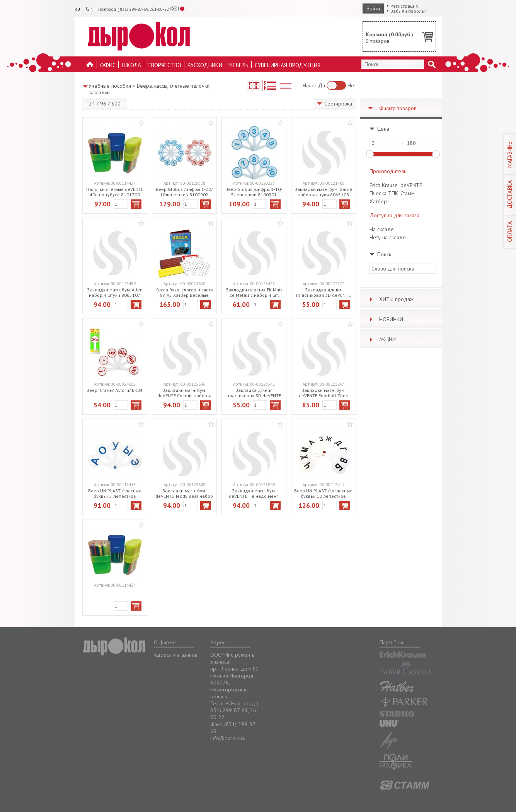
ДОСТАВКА (510, 194)
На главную (90, 67)
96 (103, 104)
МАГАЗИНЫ (510, 154)
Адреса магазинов (176, 655)
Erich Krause (384, 185)
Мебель (238, 65)
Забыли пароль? (408, 11)
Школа (131, 65)
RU (77, 9)
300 (116, 104)
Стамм (408, 193)
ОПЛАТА (510, 232)
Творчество (164, 65)
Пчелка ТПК (384, 193)
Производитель (388, 171)
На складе (382, 229)
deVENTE (411, 185)
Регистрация (404, 6)
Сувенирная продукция (288, 65)
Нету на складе (388, 237)
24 (92, 104)
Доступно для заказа (394, 215)
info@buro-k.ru (228, 738)
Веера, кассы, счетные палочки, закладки (149, 89)
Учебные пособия (110, 86)
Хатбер (378, 201)
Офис (108, 65)
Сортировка (338, 104)
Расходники (205, 65)
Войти (373, 9)
